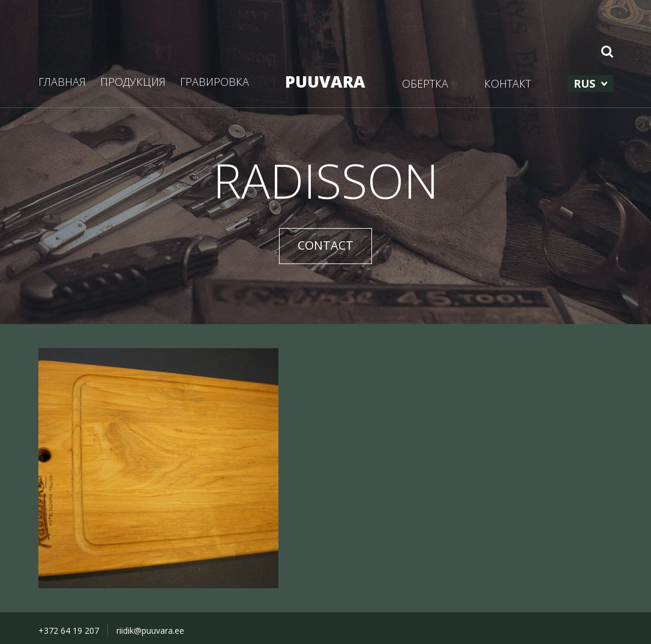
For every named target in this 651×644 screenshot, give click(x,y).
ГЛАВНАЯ (62, 82)
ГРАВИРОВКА (214, 82)
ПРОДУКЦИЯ (133, 82)
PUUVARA (325, 81)
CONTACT (325, 245)
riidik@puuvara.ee (150, 630)
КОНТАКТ (508, 83)
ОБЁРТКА (425, 83)
